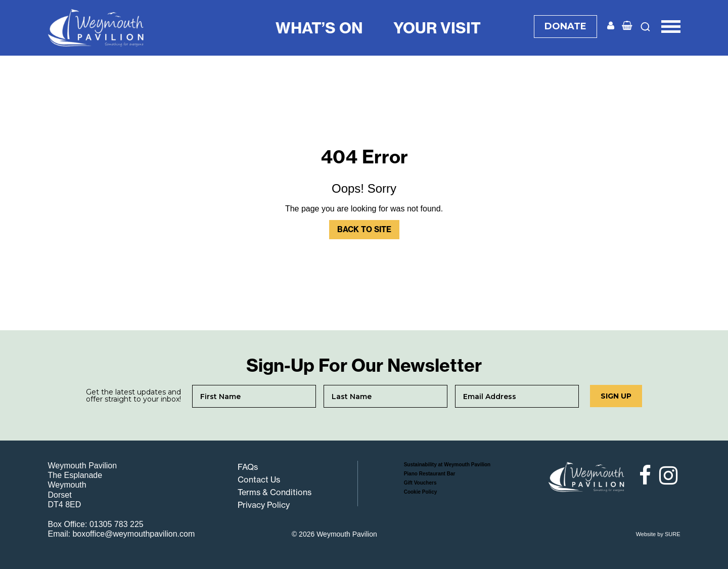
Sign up (616, 396)
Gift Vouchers (420, 483)
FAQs (248, 467)
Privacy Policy (264, 505)
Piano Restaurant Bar (430, 474)
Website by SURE (658, 534)
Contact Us (259, 479)
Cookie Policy (421, 492)
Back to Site (364, 229)
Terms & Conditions (275, 492)
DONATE (565, 26)
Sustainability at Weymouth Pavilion (447, 465)
